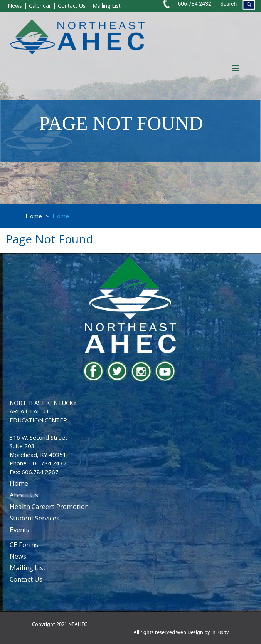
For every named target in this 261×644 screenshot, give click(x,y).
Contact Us (72, 6)
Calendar (40, 6)
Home (34, 216)
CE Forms (24, 544)
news (18, 556)
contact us (26, 579)
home (19, 483)
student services (35, 518)
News (15, 6)
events (19, 529)
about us (24, 495)
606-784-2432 (194, 4)
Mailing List (107, 6)
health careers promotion (49, 506)
